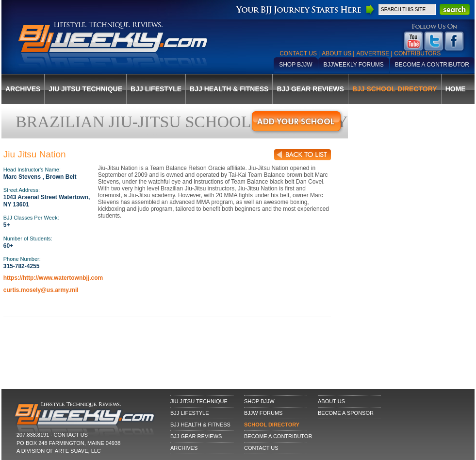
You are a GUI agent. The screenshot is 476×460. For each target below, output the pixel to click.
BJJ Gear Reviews (310, 89)
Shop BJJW (295, 65)
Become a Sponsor (346, 413)
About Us (336, 53)
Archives (23, 89)
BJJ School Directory (395, 89)
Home (456, 89)
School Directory (272, 425)
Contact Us (298, 53)
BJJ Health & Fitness (229, 89)
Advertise (373, 53)
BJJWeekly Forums (354, 65)
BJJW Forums (263, 413)
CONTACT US (71, 435)
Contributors (417, 53)
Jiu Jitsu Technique (85, 89)
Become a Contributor (432, 65)
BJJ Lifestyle (156, 89)
